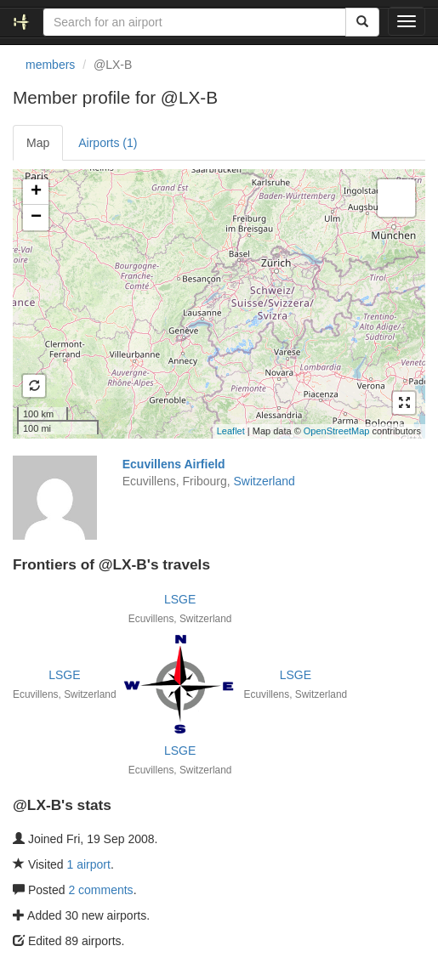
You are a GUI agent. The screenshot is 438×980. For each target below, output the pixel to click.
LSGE (180, 599)
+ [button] (36, 192)
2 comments (100, 890)
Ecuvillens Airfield (174, 464)
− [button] (36, 218)
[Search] (362, 22)
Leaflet (231, 431)
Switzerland (264, 481)
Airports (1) (108, 143)
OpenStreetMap (337, 431)
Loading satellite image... (217, 303)
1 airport (89, 864)
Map (38, 143)
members (50, 65)
